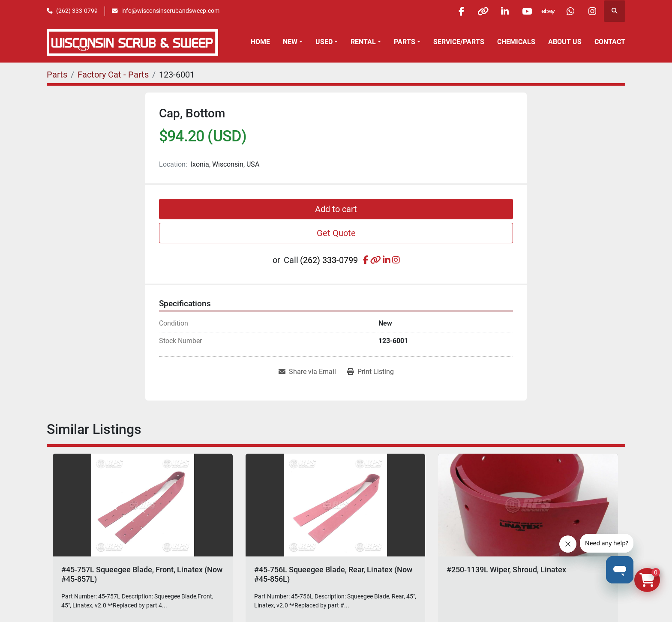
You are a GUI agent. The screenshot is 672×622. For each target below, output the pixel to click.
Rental (363, 42)
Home (260, 42)
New (290, 42)
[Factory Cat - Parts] (113, 75)
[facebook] (461, 11)
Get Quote (336, 233)
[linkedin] (505, 11)
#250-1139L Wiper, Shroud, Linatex (506, 570)
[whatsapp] (570, 11)
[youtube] (527, 11)
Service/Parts (459, 42)
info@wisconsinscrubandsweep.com (170, 11)
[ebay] (549, 11)
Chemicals (516, 42)
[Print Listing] (370, 372)
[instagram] (592, 11)
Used (324, 42)
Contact (610, 42)
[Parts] (57, 75)
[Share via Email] (307, 372)
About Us (565, 42)
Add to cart (336, 209)
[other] (483, 11)
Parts (405, 42)
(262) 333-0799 (77, 11)
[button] (293, 42)
